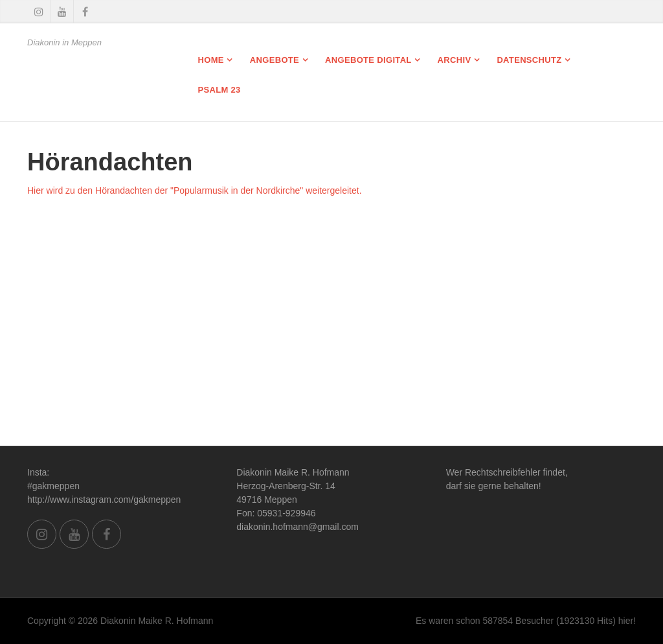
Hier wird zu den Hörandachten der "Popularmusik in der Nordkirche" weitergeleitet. (195, 190)
